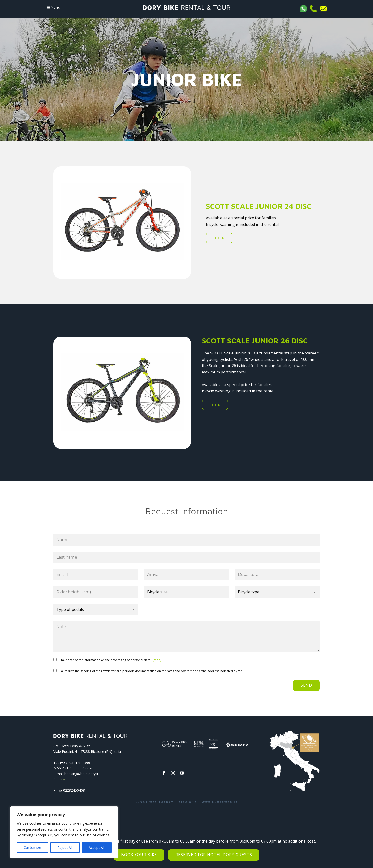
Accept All (97, 847)
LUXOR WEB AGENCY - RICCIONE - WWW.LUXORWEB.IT (187, 802)
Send (306, 685)
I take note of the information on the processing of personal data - (110, 660)
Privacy (59, 779)
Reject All (65, 847)
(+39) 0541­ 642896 (75, 763)
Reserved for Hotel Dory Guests (214, 855)
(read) (157, 660)
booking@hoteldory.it (81, 774)
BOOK (219, 238)
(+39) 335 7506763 (80, 768)
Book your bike (139, 855)
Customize (32, 847)
